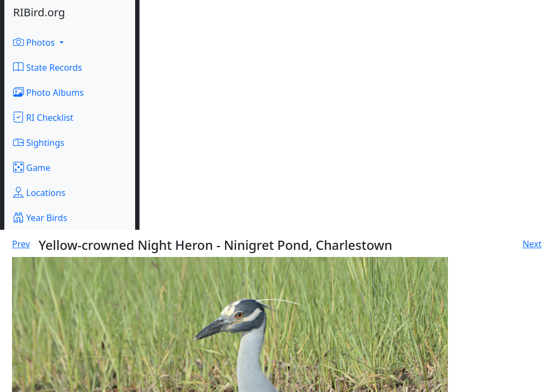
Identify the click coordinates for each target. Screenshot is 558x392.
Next (532, 244)
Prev (21, 244)
